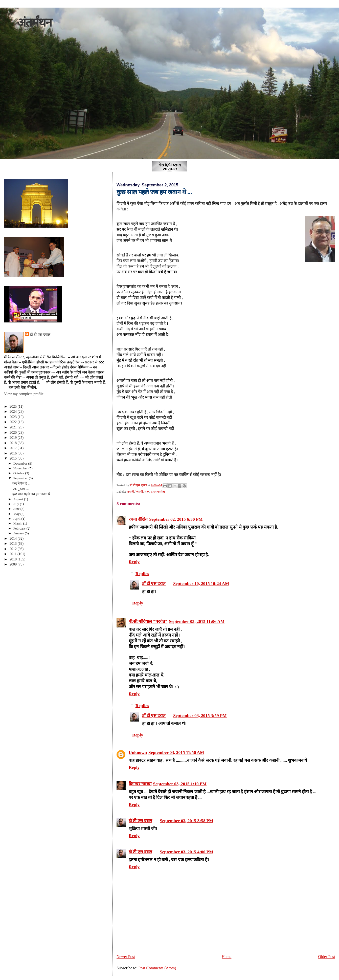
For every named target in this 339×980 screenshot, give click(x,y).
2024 (14, 411)
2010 (14, 559)
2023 (14, 417)
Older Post (326, 957)
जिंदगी (139, 492)
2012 (14, 549)
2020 (14, 432)
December (21, 463)
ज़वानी (130, 492)
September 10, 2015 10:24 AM (201, 584)
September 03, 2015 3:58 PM (187, 821)
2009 (14, 564)
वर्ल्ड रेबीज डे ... (21, 484)
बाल (147, 492)
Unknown (138, 753)
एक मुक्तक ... (21, 489)
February (20, 528)
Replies (142, 574)
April (17, 519)
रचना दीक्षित (138, 519)
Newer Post (126, 957)
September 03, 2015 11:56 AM (176, 753)
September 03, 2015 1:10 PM (180, 784)
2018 (14, 443)
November (21, 468)
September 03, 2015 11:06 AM (197, 622)
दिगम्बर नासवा (140, 784)
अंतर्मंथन (34, 22)
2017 (14, 448)
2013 (14, 543)
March (18, 523)
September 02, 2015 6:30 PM (176, 519)
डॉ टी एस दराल (154, 584)
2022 (14, 422)
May (17, 514)
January (19, 533)
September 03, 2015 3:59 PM (200, 716)
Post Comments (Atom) (157, 968)
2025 (14, 406)
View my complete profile (24, 394)
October (19, 473)
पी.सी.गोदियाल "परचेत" (148, 622)
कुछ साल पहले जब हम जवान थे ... (33, 494)
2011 (14, 554)
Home (227, 957)
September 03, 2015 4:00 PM (187, 852)
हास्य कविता (158, 492)
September (21, 478)
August (19, 499)
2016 (14, 453)
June (17, 509)
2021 (14, 427)
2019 (14, 438)
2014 (14, 538)
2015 (14, 458)
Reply (134, 562)
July (17, 504)
